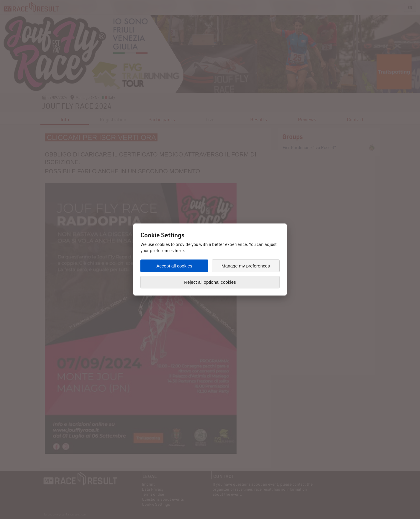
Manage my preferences (246, 266)
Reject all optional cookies (210, 282)
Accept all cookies (174, 266)
